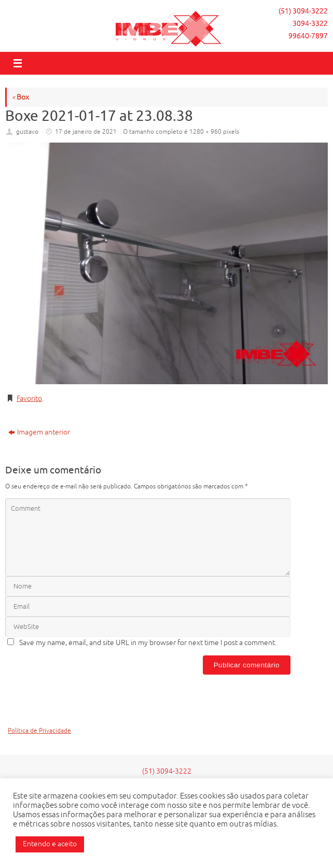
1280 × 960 (205, 132)
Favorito (29, 398)
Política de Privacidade (39, 731)
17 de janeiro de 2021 (86, 132)
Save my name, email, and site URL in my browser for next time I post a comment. (148, 643)
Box (20, 97)
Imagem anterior (39, 432)
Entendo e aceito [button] (50, 844)
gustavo (27, 132)
